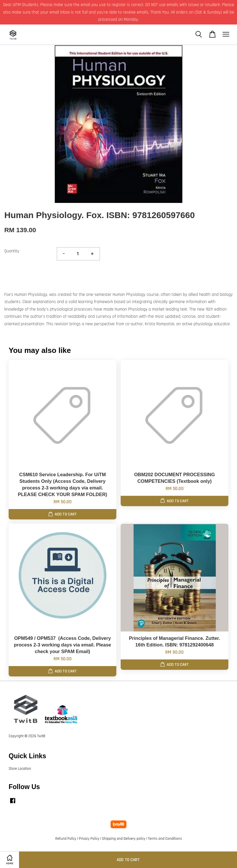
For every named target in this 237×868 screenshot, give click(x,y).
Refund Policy (66, 839)
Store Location (20, 769)
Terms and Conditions (165, 839)
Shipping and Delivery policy (124, 839)
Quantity (12, 251)
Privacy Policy (89, 839)
